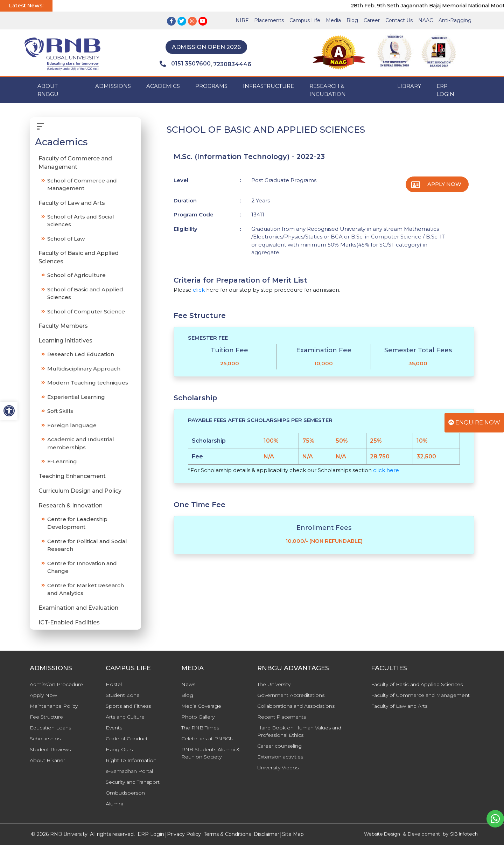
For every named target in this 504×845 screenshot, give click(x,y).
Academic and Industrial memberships (81, 443)
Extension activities (280, 757)
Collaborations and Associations (296, 706)
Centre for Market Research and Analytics (86, 589)
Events (114, 728)
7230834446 (232, 64)
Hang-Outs (119, 749)
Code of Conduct (127, 739)
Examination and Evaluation (78, 608)
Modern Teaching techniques (88, 383)
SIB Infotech (464, 834)
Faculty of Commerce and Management (75, 163)
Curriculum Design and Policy (80, 491)
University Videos (278, 768)
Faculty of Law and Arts (72, 203)
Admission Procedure (56, 684)
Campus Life (305, 20)
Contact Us (399, 20)
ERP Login (445, 90)
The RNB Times (200, 728)
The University (274, 684)
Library (409, 86)
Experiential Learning (76, 397)
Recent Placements (282, 717)
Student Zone (123, 695)
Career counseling (279, 746)
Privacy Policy (184, 834)
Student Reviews (50, 749)
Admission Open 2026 (206, 47)
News (188, 684)
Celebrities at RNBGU (208, 739)
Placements (269, 20)
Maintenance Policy (54, 706)
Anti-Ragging (455, 20)
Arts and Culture (125, 717)
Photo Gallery (198, 717)
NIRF (242, 20)
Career (372, 20)
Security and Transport (133, 782)
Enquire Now (474, 422)
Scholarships (45, 739)
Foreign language (72, 425)
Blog (352, 20)
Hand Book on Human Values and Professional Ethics (299, 731)
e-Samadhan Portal (129, 771)
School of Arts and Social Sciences (81, 221)
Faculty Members (63, 326)
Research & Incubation (328, 90)
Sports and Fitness (128, 706)
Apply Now (444, 184)
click (199, 290)
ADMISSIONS (113, 86)
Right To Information (131, 760)
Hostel (114, 684)
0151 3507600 (185, 64)
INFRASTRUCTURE (268, 86)
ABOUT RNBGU (48, 90)
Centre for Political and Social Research (87, 545)
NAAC (426, 20)
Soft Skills (60, 411)
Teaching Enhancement (72, 476)
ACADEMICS (163, 86)
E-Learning (62, 461)
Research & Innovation (71, 505)
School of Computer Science (86, 311)
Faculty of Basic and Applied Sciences (79, 257)
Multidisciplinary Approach (84, 369)
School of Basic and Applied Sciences (85, 293)
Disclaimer (267, 834)
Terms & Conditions (227, 834)
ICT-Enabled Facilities (69, 622)
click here (386, 470)
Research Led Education (81, 354)
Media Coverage (201, 706)
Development (424, 834)
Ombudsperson (125, 793)
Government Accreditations (291, 695)
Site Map (293, 834)
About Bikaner (47, 760)
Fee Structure (46, 717)
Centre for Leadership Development (77, 523)
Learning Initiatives (65, 341)
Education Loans (50, 728)
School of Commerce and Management (82, 185)
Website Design (382, 834)
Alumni (114, 804)
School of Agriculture (76, 275)
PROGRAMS (211, 86)
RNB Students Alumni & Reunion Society (211, 753)
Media (333, 20)
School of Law (66, 239)
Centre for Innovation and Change (82, 567)
